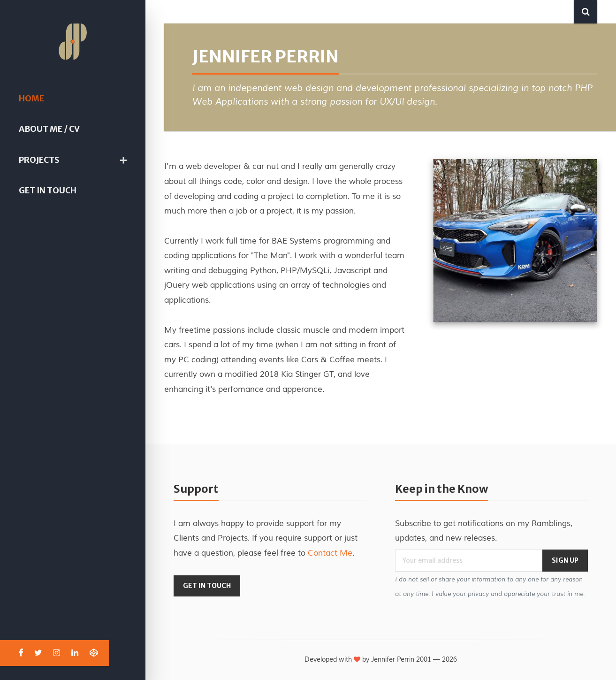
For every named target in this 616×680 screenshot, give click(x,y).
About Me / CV (49, 129)
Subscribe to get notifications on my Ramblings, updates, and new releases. (484, 531)
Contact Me (330, 553)
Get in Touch (48, 191)
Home (31, 99)
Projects (39, 160)
